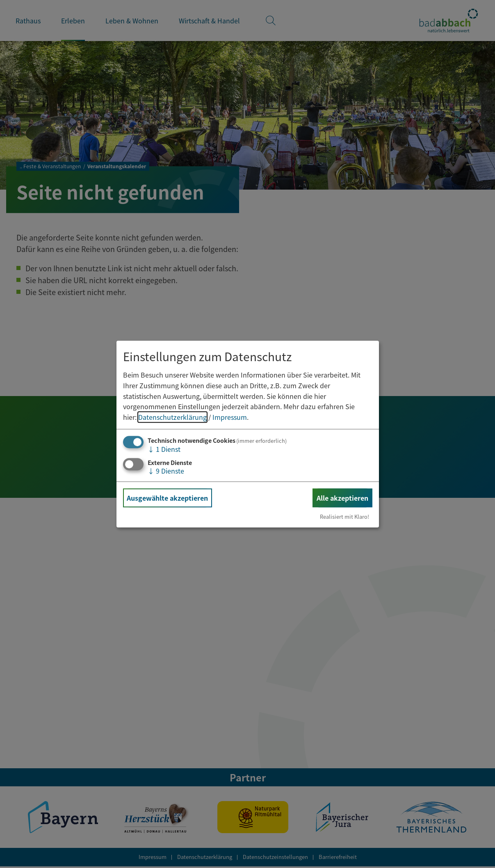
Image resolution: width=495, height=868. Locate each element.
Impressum (230, 417)
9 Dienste (166, 471)
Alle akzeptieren (342, 498)
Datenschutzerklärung (172, 417)
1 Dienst (164, 449)
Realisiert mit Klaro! (344, 516)
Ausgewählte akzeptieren (167, 498)
